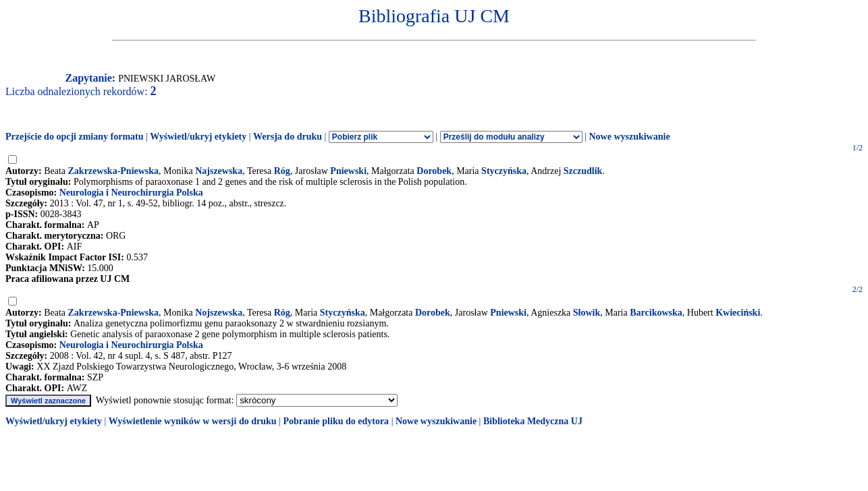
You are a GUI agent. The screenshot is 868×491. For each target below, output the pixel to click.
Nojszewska (219, 313)
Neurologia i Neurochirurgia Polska (131, 193)
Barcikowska (656, 313)
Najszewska (219, 171)
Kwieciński (738, 313)
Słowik (587, 313)
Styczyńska (504, 171)
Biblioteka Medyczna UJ (533, 421)
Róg (282, 171)
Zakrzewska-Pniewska (114, 171)
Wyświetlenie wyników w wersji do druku (193, 421)
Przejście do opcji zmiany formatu (75, 137)
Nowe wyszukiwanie (629, 137)
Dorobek (434, 171)
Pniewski (348, 171)
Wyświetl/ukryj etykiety (198, 137)
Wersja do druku (288, 137)
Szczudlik (583, 171)
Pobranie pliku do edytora (336, 421)
